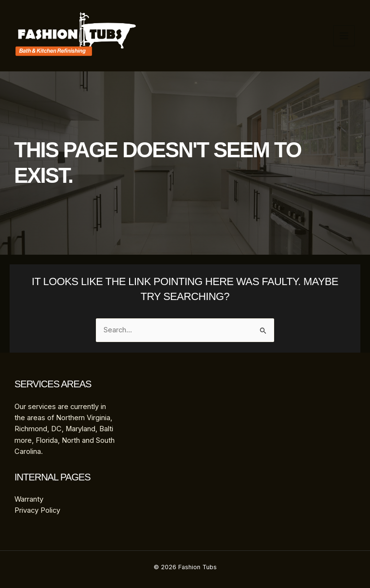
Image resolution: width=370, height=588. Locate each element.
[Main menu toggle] (344, 36)
